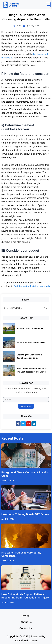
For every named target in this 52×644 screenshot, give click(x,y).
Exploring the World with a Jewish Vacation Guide (29, 356)
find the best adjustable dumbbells (32, 286)
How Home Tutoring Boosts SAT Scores (25, 514)
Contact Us (26, 628)
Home (26, 616)
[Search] (22, 308)
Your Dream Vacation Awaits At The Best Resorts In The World (32, 370)
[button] (48, 5)
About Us (26, 622)
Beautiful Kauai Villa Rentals (30, 328)
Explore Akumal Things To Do (31, 342)
